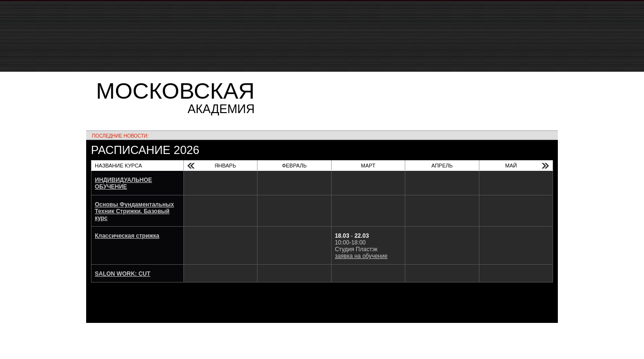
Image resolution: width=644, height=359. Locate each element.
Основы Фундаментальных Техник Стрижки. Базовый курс (135, 211)
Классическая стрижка (127, 236)
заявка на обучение (361, 256)
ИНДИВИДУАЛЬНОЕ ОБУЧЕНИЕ (123, 183)
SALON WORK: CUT (122, 274)
